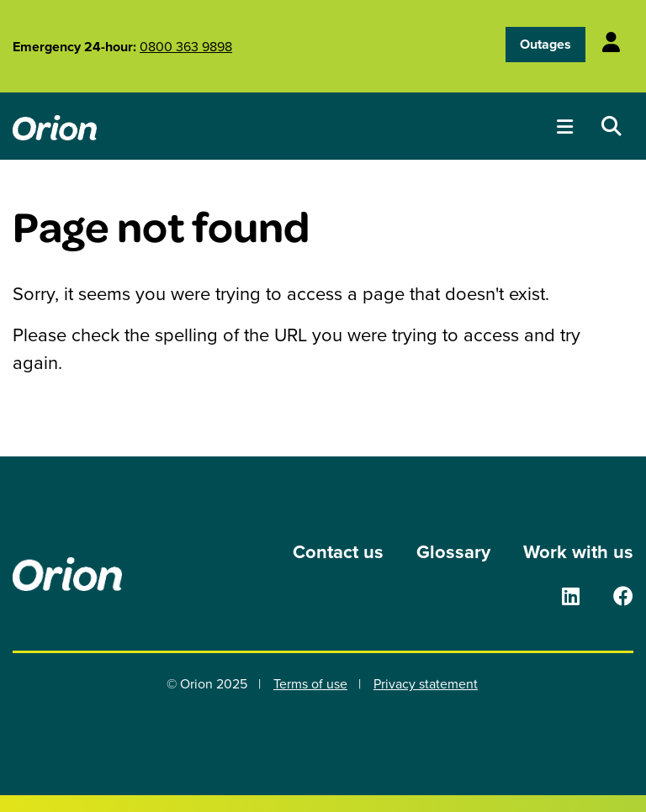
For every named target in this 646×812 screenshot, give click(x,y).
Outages (545, 44)
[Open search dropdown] (612, 127)
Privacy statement (426, 683)
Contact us (338, 552)
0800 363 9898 (186, 46)
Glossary (453, 552)
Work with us (578, 552)
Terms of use (310, 683)
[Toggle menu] (565, 127)
